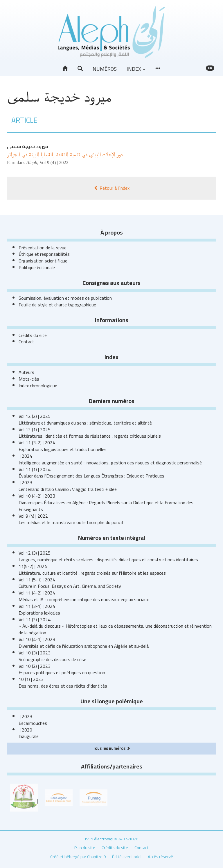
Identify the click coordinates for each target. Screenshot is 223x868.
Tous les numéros (111, 748)
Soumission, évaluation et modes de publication (65, 298)
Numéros (105, 69)
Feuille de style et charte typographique (57, 305)
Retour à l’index (112, 188)
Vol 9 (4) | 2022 (54, 163)
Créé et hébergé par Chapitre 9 (78, 857)
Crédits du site (33, 335)
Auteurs (26, 372)
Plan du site (85, 847)
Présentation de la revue (43, 248)
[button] (80, 69)
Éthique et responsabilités (44, 254)
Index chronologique (38, 386)
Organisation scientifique (43, 261)
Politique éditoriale (37, 267)
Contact (26, 342)
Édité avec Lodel (127, 857)
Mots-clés (29, 379)
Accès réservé (160, 857)
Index (136, 69)
